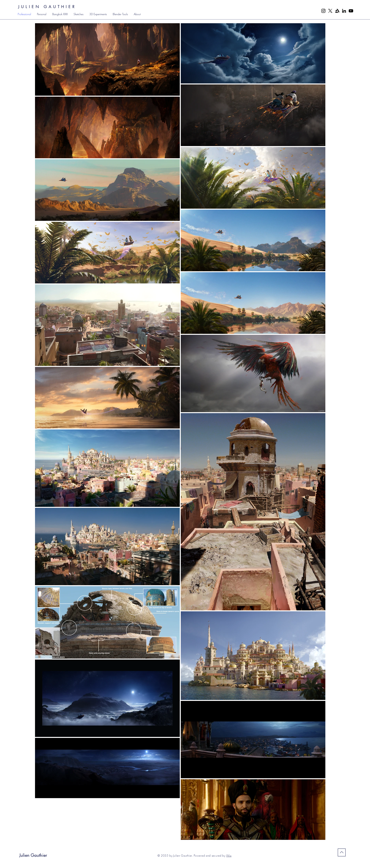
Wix (229, 856)
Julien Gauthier (33, 855)
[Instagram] (323, 11)
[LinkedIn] (344, 11)
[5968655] (337, 11)
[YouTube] (351, 11)
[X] (330, 11)
